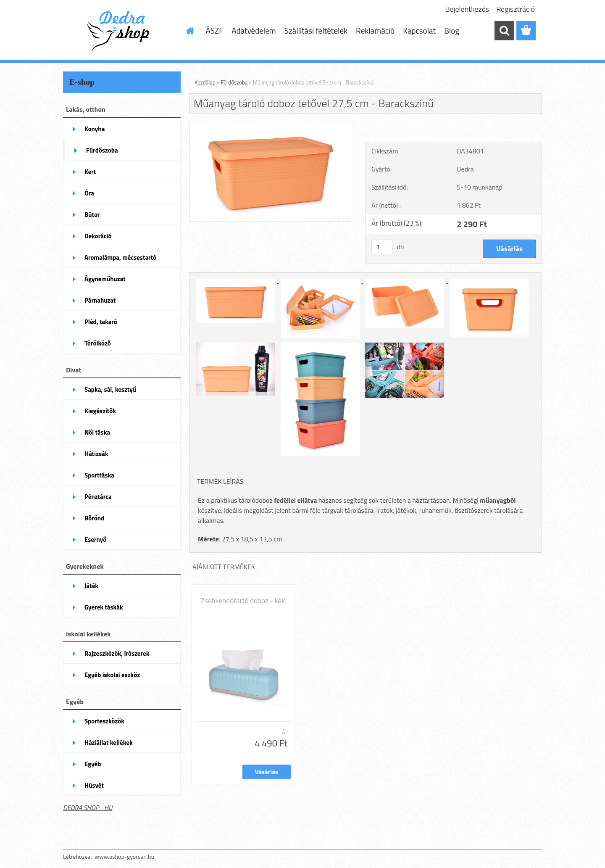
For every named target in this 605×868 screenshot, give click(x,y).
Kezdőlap (205, 82)
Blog (452, 30)
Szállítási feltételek (316, 30)
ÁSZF (215, 30)
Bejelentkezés (467, 9)
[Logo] (121, 31)
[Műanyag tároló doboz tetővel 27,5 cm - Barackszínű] (271, 126)
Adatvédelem (254, 30)
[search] (504, 31)
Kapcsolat (419, 30)
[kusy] (382, 247)
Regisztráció (516, 9)
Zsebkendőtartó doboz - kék (243, 601)
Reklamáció (375, 30)
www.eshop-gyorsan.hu (124, 856)
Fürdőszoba (234, 82)
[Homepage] (190, 31)
